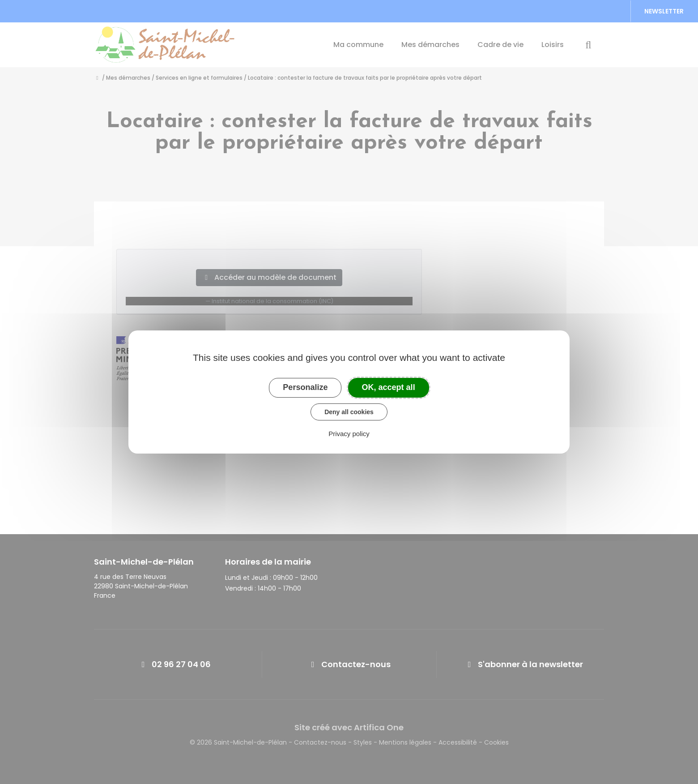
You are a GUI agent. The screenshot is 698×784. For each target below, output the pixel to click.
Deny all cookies (349, 412)
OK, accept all (389, 387)
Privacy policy (349, 434)
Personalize (305, 387)
